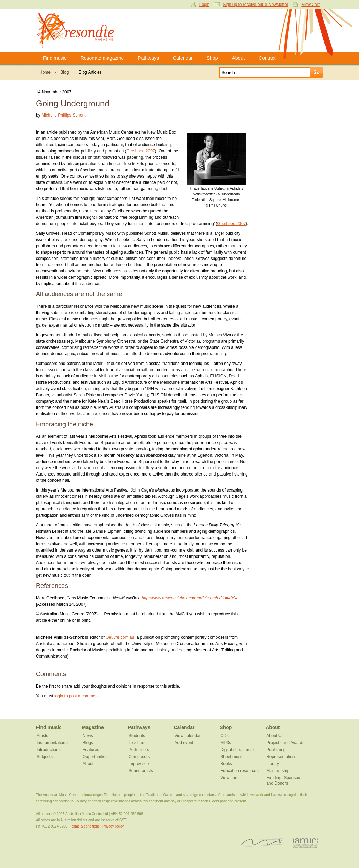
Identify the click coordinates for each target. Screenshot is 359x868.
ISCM (262, 843)
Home (45, 72)
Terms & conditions (85, 826)
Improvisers (139, 764)
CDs (224, 736)
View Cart (311, 5)
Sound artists (141, 771)
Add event (184, 743)
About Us (275, 736)
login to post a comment (77, 696)
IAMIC (305, 843)
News (88, 736)
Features (91, 750)
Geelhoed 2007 (140, 151)
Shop (212, 58)
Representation (280, 757)
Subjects (45, 757)
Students (137, 736)
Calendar (183, 58)
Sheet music (232, 757)
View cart (229, 778)
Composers (139, 757)
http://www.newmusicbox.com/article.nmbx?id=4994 (189, 598)
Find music (55, 58)
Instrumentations (52, 743)
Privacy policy (113, 826)
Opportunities (95, 757)
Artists (42, 736)
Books (226, 764)
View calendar (187, 736)
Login (204, 5)
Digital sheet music (238, 750)
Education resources (239, 771)
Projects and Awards (285, 743)
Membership (278, 771)
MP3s (226, 743)
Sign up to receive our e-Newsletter (255, 5)
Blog (64, 72)
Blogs (88, 743)
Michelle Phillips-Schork (64, 115)
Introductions (49, 750)
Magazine (93, 727)
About (238, 58)
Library (273, 764)
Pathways (148, 58)
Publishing (276, 750)
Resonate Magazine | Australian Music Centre (82, 30)
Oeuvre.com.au (120, 637)
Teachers (137, 743)
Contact (267, 58)
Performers (139, 750)
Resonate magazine (102, 58)
